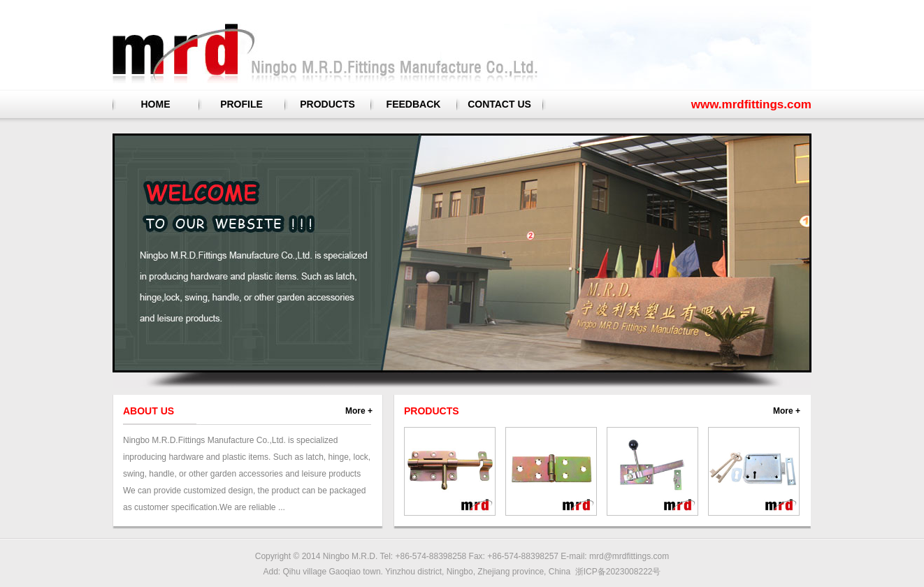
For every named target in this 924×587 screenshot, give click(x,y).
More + (359, 411)
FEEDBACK (414, 104)
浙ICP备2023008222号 (618, 572)
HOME (156, 104)
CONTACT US (499, 104)
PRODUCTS (327, 104)
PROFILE (241, 104)
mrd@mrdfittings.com (629, 556)
